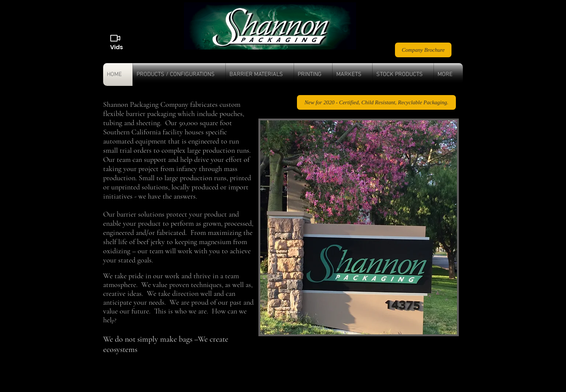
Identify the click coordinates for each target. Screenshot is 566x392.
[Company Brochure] (423, 50)
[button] (179, 75)
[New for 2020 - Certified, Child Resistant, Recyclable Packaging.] (376, 102)
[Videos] (115, 38)
